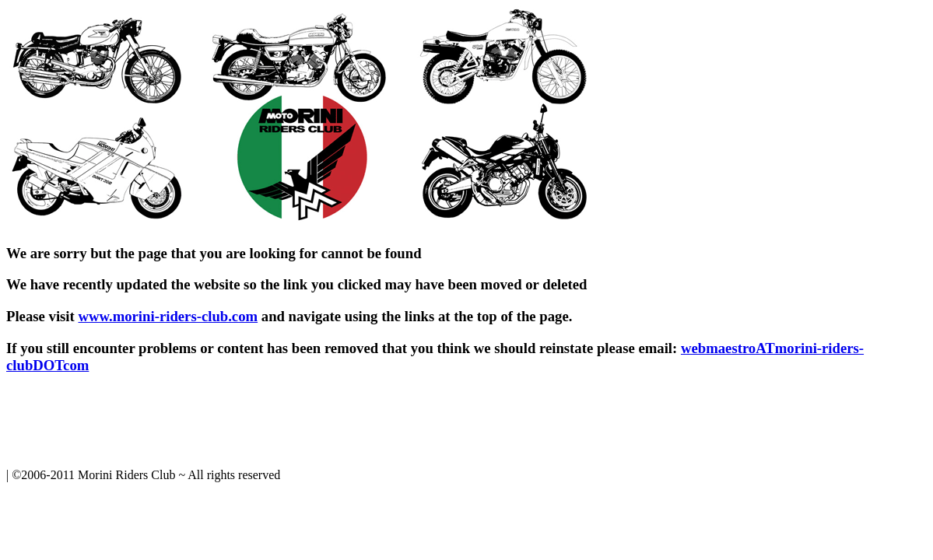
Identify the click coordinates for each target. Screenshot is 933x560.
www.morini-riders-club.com (168, 316)
